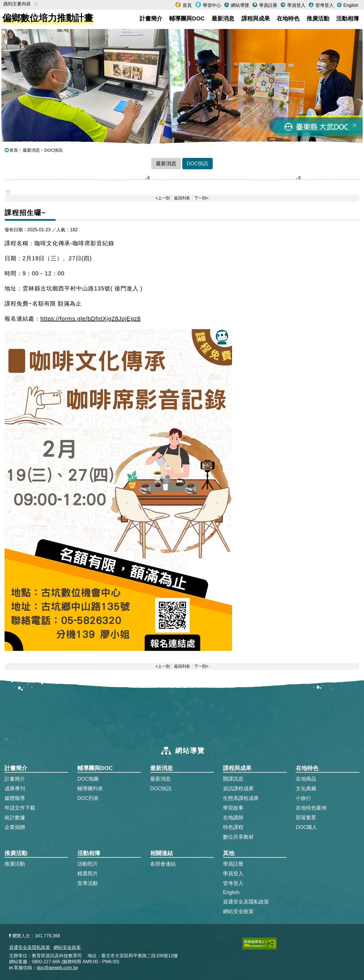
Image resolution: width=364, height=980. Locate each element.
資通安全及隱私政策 (246, 902)
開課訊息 (233, 779)
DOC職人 (306, 827)
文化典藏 (306, 789)
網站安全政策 (238, 911)
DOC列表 (88, 798)
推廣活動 (318, 18)
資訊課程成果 (238, 789)
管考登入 (324, 5)
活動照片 (88, 864)
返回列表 (182, 198)
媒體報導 (15, 798)
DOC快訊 (53, 150)
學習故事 (233, 808)
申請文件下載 (20, 808)
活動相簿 (348, 18)
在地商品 (306, 779)
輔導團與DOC (187, 18)
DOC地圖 (88, 779)
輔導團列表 (90, 789)
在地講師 (233, 818)
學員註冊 (267, 5)
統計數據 (15, 818)
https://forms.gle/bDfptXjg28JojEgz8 (91, 319)
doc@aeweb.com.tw (57, 968)
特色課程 (233, 827)
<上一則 (163, 198)
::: (36, 4)
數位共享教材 (238, 837)
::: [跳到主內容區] (8, 192)
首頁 (187, 5)
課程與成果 (256, 18)
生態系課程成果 (241, 798)
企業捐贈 (15, 827)
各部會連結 (163, 864)
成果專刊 (15, 789)
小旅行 (303, 798)
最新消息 (223, 18)
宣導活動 (88, 883)
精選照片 (88, 874)
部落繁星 (306, 818)
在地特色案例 (311, 808)
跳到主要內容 (17, 4)
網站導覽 (239, 5)
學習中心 (211, 5)
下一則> (201, 198)
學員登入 (295, 5)
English (350, 5)
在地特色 (288, 18)
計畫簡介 (151, 18)
